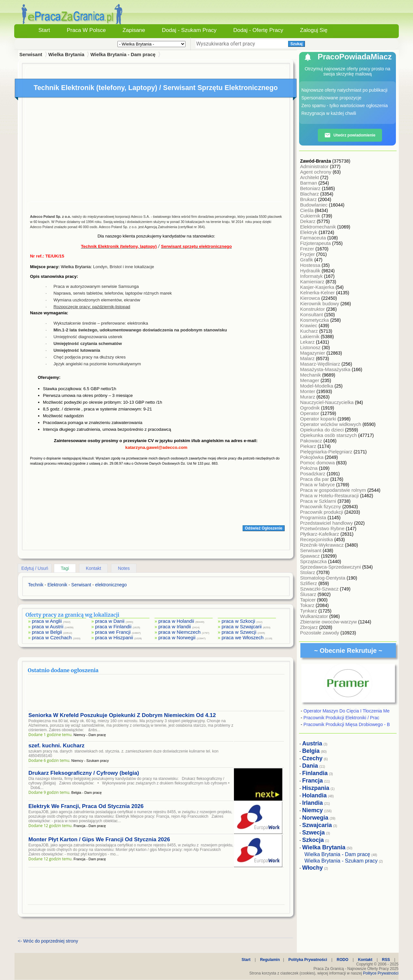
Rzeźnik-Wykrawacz (322, 545)
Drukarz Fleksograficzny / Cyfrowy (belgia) (84, 773)
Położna (309, 468)
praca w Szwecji (239, 632)
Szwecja (314, 833)
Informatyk (312, 276)
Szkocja (313, 840)
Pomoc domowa (318, 463)
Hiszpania (316, 788)
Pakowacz (312, 441)
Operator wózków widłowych (331, 424)
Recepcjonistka (317, 539)
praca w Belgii (47, 632)
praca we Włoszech (243, 637)
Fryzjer (308, 254)
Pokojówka (312, 457)
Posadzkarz (313, 474)
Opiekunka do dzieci (322, 430)
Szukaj (297, 44)
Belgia (311, 751)
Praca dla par (315, 479)
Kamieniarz (313, 282)
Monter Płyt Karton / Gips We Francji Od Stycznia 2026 (99, 839)
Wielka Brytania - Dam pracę (123, 54)
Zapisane (134, 30)
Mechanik (311, 375)
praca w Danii (110, 621)
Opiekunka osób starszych (329, 435)
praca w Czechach (52, 637)
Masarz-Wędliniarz (321, 364)
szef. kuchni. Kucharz (56, 746)
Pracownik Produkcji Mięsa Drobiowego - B (347, 724)
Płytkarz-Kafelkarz (320, 534)
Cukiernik (311, 216)
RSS (386, 960)
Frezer (308, 249)
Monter (308, 391)
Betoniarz (311, 188)
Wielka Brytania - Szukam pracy (341, 861)
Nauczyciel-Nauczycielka (327, 402)
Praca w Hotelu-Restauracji (330, 495)
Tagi (65, 568)
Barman (309, 183)
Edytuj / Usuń (35, 568)
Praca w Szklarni (319, 501)
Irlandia (313, 803)
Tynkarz (309, 611)
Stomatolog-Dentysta (323, 578)
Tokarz (308, 605)
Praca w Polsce (86, 30)
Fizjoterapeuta (316, 243)
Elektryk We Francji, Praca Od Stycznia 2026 (86, 806)
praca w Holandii (176, 621)
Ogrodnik (311, 408)
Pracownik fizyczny (321, 506)
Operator (310, 413)
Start (44, 30)
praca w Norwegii (177, 637)
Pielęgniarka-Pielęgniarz (327, 452)
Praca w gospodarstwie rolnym (334, 490)
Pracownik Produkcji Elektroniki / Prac (342, 718)
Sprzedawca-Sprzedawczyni (331, 567)
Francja (313, 781)
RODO (343, 960)
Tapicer (309, 600)
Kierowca (311, 298)
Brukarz (309, 199)
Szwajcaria (317, 825)
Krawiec (309, 325)
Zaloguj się (314, 30)
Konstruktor (313, 309)
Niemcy (313, 810)
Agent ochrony (316, 172)
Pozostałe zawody (320, 633)
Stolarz (308, 572)
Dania (310, 766)
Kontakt (93, 568)
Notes (124, 568)
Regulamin (270, 960)
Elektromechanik (319, 227)
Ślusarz (309, 594)
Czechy (312, 758)
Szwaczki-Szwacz (320, 589)
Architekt (310, 177)
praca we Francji (113, 632)
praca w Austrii (48, 626)
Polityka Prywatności (308, 960)
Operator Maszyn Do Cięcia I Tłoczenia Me (347, 711)
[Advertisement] (156, 151)
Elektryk (309, 232)
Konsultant (312, 314)
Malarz (308, 358)
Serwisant (311, 550)
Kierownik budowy (320, 303)
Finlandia (315, 773)
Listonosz (311, 347)
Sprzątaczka (314, 561)
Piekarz (309, 446)
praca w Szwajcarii (242, 626)
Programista (314, 517)
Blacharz (310, 194)
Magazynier (313, 353)
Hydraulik (311, 271)
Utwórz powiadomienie (350, 135)
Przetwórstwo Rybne (323, 528)
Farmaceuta (314, 238)
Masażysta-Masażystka (326, 369)
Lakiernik (310, 336)
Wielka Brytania (66, 54)
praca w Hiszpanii (114, 637)
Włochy (313, 868)
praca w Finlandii (113, 626)
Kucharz (310, 331)
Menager (310, 380)
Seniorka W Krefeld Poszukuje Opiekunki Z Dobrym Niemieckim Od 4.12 (122, 715)
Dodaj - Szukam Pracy (189, 30)
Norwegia (315, 818)
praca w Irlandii (175, 626)
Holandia (315, 795)
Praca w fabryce (318, 485)
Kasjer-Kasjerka (318, 287)
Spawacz (311, 556)
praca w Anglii (47, 621)
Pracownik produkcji (322, 512)
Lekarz (308, 342)
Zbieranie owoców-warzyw (329, 622)
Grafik (307, 260)
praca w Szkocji (238, 621)
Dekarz (308, 221)
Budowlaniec (314, 205)
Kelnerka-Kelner (318, 293)
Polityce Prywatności (381, 973)
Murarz (308, 397)
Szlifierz (309, 583)
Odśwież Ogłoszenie (264, 528)
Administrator (315, 166)
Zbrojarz (310, 627)
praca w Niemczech (180, 632)
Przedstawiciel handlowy (327, 523)
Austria (312, 743)
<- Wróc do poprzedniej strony (48, 941)
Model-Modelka (317, 386)
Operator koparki (319, 419)
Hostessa (311, 265)
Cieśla (307, 210)
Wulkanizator (315, 616)
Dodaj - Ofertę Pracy (258, 30)
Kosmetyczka (315, 320)
